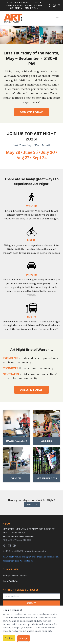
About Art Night (10, 581)
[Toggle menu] (57, 18)
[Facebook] (50, 5)
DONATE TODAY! (32, 112)
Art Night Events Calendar (15, 576)
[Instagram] (54, 5)
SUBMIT (32, 603)
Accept (23, 638)
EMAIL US (32, 504)
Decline (9, 638)
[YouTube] (59, 5)
